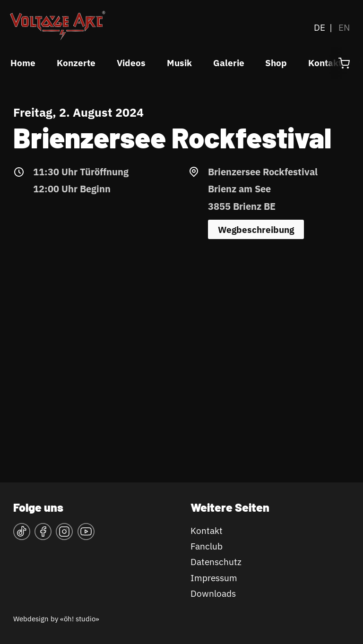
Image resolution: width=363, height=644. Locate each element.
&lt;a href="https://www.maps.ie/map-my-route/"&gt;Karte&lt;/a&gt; (181, 347)
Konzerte (76, 63)
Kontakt (207, 531)
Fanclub (207, 546)
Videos (131, 63)
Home (23, 63)
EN (344, 27)
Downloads (213, 593)
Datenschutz (216, 562)
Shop (276, 63)
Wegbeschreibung (256, 230)
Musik (179, 63)
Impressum (214, 578)
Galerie (229, 63)
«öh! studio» (80, 618)
